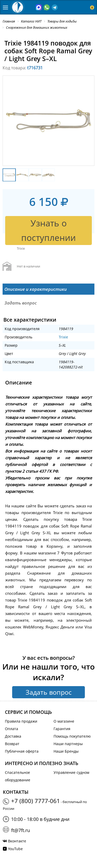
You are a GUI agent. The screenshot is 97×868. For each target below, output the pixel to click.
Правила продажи (21, 721)
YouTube (15, 849)
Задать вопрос (49, 692)
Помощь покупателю (72, 736)
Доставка (13, 736)
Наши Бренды (66, 751)
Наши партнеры (68, 744)
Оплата (12, 729)
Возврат (12, 744)
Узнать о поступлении (48, 230)
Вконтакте (17, 841)
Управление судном (71, 772)
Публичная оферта (22, 751)
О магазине (64, 721)
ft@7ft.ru (21, 830)
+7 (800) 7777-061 (36, 801)
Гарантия (62, 729)
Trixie (63, 337)
